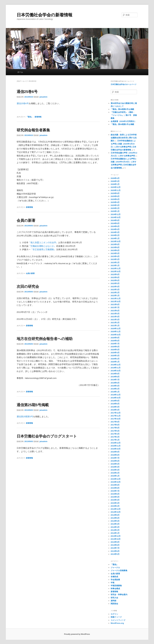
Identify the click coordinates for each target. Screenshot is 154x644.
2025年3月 (115, 205)
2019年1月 (115, 392)
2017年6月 (115, 428)
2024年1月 (115, 238)
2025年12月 (116, 187)
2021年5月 (115, 314)
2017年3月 (115, 434)
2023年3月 (115, 259)
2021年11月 (116, 299)
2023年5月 (115, 253)
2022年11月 (116, 268)
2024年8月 (115, 223)
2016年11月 (116, 446)
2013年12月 (116, 536)
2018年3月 (115, 410)
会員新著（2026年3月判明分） (123, 121)
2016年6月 (115, 461)
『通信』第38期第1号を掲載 (122, 124)
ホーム (20, 72)
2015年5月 (115, 497)
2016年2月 (115, 473)
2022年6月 (115, 280)
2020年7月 (115, 344)
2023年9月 (115, 244)
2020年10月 (116, 335)
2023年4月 (115, 256)
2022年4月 (115, 287)
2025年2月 (115, 208)
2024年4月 (115, 229)
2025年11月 (116, 190)
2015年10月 (116, 482)
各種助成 (114, 577)
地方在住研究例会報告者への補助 (45, 339)
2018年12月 (116, 395)
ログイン (114, 614)
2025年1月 (115, 211)
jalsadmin (43, 97)
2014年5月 (115, 521)
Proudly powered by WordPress (77, 634)
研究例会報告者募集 (33, 130)
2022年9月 (115, 274)
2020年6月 (115, 347)
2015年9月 (115, 485)
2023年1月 (115, 265)
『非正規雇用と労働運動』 (43, 249)
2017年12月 (116, 413)
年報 (113, 583)
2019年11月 (116, 368)
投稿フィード (116, 617)
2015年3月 (115, 503)
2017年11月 (116, 416)
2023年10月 (116, 241)
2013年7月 (115, 548)
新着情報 (38, 117)
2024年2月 (115, 235)
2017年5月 (115, 431)
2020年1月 (115, 362)
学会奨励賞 (115, 580)
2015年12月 (116, 479)
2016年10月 (116, 449)
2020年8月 (115, 341)
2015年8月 (115, 488)
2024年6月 (115, 226)
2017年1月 (115, 440)
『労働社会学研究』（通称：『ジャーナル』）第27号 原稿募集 (124, 115)
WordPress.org (117, 623)
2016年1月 (115, 476)
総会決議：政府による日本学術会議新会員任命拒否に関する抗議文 (124, 138)
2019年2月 (115, 389)
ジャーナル (115, 568)
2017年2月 (115, 437)
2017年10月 (116, 419)
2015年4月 (115, 500)
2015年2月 (115, 506)
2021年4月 (115, 317)
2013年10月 (116, 539)
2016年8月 (115, 455)
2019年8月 (115, 377)
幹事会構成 (115, 589)
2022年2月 (115, 293)
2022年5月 (115, 283)
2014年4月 (115, 524)
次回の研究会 (28, 286)
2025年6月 (115, 199)
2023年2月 (115, 263)
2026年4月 (115, 178)
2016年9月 (115, 452)
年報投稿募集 (116, 586)
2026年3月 (115, 181)
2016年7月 (115, 458)
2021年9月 (115, 304)
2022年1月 (115, 296)
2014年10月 (116, 512)
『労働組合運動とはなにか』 (42, 246)
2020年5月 (115, 350)
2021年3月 (115, 320)
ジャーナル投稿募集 (119, 570)
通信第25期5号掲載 (33, 405)
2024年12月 (116, 214)
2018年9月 (115, 401)
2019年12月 (116, 365)
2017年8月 (115, 425)
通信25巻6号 (27, 92)
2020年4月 (115, 353)
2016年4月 (115, 467)
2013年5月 (115, 554)
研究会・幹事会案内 (119, 595)
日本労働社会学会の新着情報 (45, 15)
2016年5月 (115, 464)
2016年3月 (115, 470)
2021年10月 (116, 302)
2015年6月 (115, 494)
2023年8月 (115, 247)
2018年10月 (116, 398)
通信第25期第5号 (25, 417)
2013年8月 (115, 545)
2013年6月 (115, 551)
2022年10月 (116, 271)
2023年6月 (115, 250)
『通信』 (29, 117)
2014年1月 (115, 533)
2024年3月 (115, 232)
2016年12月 (116, 443)
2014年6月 (115, 518)
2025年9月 (115, 193)
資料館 (113, 601)
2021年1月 (115, 326)
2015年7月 (115, 491)
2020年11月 (116, 332)
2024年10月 (116, 217)
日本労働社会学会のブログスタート (47, 436)
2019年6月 (115, 383)
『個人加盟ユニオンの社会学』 (43, 242)
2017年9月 (115, 422)
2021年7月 (115, 307)
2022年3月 (115, 290)
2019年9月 (115, 374)
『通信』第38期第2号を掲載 (122, 109)
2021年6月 (115, 311)
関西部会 (114, 604)
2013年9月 (115, 542)
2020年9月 (115, 338)
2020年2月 (115, 359)
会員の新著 (26, 220)
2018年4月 (115, 407)
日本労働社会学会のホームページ (124, 84)
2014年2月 (115, 530)
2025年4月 (115, 202)
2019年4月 (115, 386)
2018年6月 (115, 404)
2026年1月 (115, 184)
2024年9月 (115, 220)
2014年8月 (115, 515)
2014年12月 (116, 509)
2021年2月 (115, 323)
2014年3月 (115, 527)
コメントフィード (118, 620)
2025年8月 (115, 196)
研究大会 (114, 598)
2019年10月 (116, 371)
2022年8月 (115, 277)
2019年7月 (115, 380)
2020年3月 (115, 356)
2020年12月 (116, 329)
